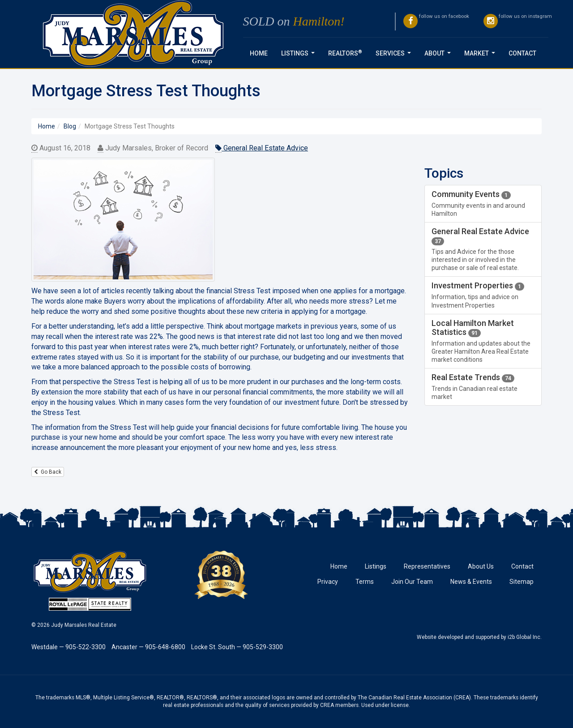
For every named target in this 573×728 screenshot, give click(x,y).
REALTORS (345, 53)
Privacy (328, 582)
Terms (365, 582)
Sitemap (522, 582)
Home (259, 53)
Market (481, 56)
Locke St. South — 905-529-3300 (237, 647)
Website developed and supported (458, 637)
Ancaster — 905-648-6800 (148, 647)
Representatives (427, 566)
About (439, 56)
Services (395, 56)
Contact (522, 53)
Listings (300, 56)
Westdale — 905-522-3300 (68, 647)
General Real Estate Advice (262, 148)
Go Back (48, 472)
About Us (481, 566)
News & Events (471, 582)
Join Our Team (412, 582)
